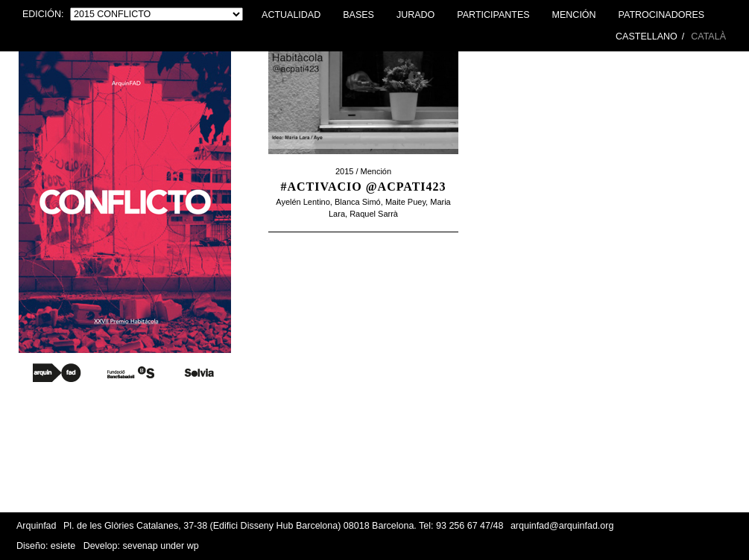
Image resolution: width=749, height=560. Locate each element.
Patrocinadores (662, 15)
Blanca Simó (358, 202)
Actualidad (291, 15)
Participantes (493, 15)
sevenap (140, 546)
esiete (63, 546)
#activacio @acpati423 (363, 187)
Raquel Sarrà (374, 214)
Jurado (415, 15)
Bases (358, 15)
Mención (574, 15)
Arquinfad (37, 526)
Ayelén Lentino (303, 202)
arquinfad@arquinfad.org (562, 526)
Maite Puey (405, 202)
